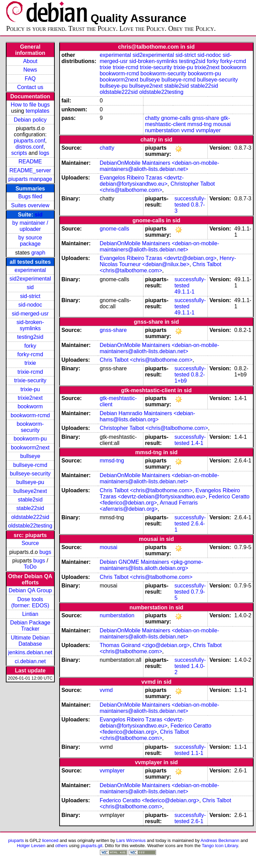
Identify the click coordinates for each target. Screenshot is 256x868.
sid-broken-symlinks (30, 325)
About (30, 61)
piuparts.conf (29, 141)
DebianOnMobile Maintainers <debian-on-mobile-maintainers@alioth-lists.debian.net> (159, 166)
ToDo (30, 567)
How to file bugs (30, 105)
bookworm (30, 406)
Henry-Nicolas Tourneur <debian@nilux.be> (168, 261)
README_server (30, 170)
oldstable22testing (30, 526)
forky (30, 346)
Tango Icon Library (220, 846)
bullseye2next (30, 491)
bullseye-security (30, 474)
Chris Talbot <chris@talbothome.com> (160, 267)
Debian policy (30, 120)
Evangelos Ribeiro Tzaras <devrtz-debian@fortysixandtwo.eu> (142, 181)
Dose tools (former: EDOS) (30, 602)
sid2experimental (30, 279)
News (30, 70)
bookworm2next (30, 448)
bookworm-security (30, 427)
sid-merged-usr (30, 314)
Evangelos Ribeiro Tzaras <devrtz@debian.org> (158, 258)
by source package (30, 241)
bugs (45, 552)
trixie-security (30, 380)
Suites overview (30, 205)
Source (30, 543)
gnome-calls (176, 118)
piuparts (16, 840)
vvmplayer (208, 130)
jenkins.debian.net (30, 652)
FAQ (30, 79)
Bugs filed (30, 196)
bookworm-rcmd (30, 415)
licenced (50, 840)
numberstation (162, 130)
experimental (30, 270)
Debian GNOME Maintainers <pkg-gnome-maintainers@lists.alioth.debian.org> (151, 565)
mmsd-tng (199, 124)
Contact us (30, 87)
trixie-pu (30, 389)
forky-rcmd (30, 354)
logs (44, 153)
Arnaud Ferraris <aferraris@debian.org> (149, 506)
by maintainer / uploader (30, 226)
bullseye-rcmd (30, 465)
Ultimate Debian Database (30, 641)
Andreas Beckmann (220, 840)
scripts (19, 153)
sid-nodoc (30, 305)
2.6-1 (197, 821)
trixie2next (30, 398)
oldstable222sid (30, 517)
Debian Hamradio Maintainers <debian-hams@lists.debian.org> (147, 416)
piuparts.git (92, 846)
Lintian (30, 614)
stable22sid (30, 508)
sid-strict (30, 296)
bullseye (30, 456)
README (30, 162)
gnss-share (206, 118)
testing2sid (30, 337)
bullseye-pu (30, 482)
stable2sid (30, 500)
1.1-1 (197, 753)
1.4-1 (197, 443)
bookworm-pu (30, 439)
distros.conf (29, 147)
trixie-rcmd (30, 372)
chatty (152, 118)
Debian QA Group (30, 590)
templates (37, 111)
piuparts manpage (30, 179)
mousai (222, 124)
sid (39, 215)
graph (38, 253)
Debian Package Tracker (30, 626)
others (62, 846)
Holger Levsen (31, 846)
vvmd (188, 130)
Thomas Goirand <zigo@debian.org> (145, 645)
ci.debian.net (30, 661)
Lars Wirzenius (131, 840)
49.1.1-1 (185, 292)
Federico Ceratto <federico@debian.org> (155, 729)
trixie (30, 363)
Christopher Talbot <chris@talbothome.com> (157, 187)
